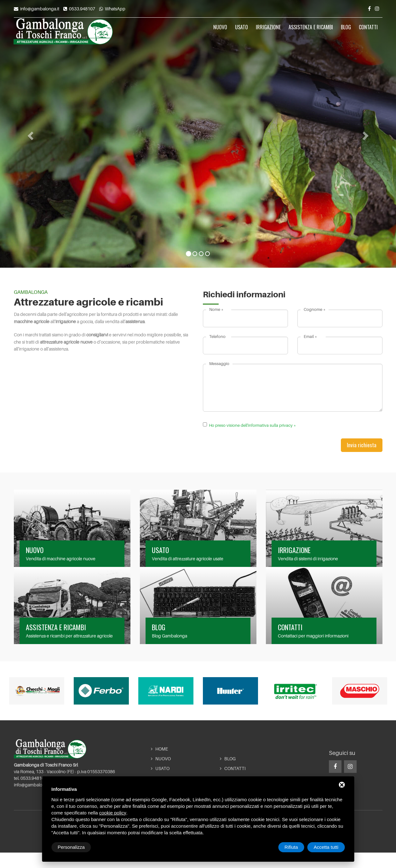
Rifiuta (291, 847)
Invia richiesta (362, 445)
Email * (310, 336)
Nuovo (220, 32)
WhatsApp (115, 9)
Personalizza (71, 847)
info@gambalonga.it (40, 9)
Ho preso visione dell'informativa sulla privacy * (252, 425)
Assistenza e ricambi (311, 32)
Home (159, 749)
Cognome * (315, 309)
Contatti (368, 32)
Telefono (217, 336)
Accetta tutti (326, 847)
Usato (241, 32)
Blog (346, 32)
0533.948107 (82, 9)
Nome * (216, 309)
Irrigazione (268, 32)
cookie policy (113, 813)
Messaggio (219, 363)
